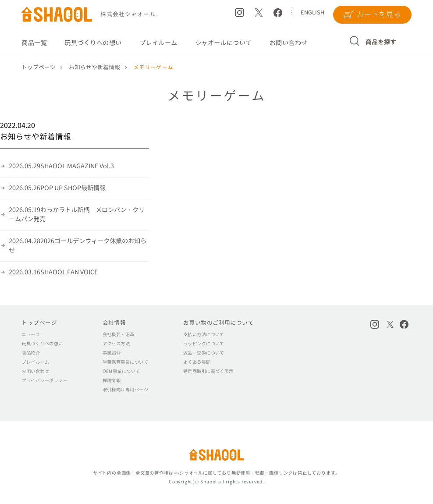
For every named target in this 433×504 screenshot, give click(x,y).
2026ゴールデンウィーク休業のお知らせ (78, 246)
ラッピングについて (204, 344)
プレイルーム (158, 43)
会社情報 (114, 323)
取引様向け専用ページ (126, 390)
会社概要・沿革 (119, 334)
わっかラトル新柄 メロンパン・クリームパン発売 (77, 215)
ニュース (31, 334)
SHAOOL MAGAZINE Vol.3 (61, 166)
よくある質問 (197, 362)
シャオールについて (224, 43)
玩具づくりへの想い (93, 43)
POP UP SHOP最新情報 (57, 188)
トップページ (39, 323)
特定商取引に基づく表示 (208, 371)
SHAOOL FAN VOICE (53, 272)
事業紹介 (112, 353)
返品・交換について (204, 353)
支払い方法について (204, 334)
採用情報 (112, 380)
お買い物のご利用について (219, 323)
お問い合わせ (289, 43)
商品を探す (381, 42)
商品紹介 (31, 353)
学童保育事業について (126, 362)
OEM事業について (121, 371)
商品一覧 (34, 43)
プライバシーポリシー (44, 380)
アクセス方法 (116, 344)
